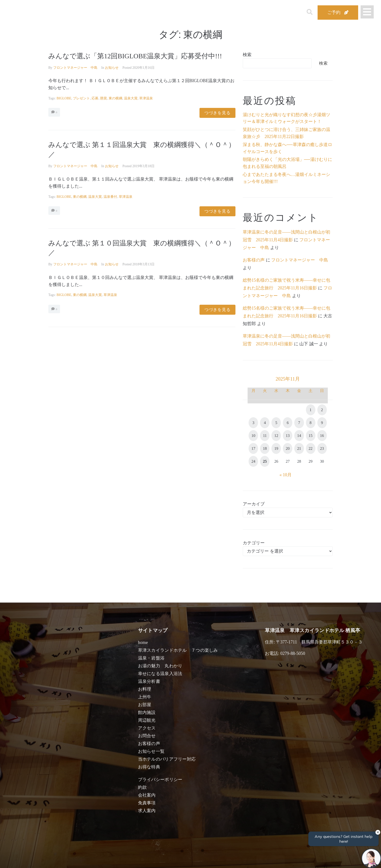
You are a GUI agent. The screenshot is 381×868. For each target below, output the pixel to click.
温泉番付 (110, 197)
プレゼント (81, 98)
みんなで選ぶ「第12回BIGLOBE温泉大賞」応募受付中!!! (135, 56)
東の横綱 (115, 98)
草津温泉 (146, 98)
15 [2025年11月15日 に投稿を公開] (311, 436)
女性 (215, 859)
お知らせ (112, 68)
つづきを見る (217, 113)
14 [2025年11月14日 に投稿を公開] (299, 436)
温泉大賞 (131, 98)
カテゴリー (254, 543)
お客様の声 (254, 260)
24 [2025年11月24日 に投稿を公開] (253, 461)
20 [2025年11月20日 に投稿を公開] (288, 448)
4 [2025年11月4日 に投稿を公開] (265, 423)
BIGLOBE (64, 98)
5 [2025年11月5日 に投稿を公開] (276, 423)
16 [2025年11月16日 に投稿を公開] (322, 436)
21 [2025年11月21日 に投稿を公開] (299, 448)
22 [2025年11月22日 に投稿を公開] (311, 448)
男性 (173, 859)
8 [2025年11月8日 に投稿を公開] (311, 423)
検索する (271, 861)
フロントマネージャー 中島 (75, 68)
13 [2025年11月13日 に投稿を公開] (288, 436)
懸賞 (104, 98)
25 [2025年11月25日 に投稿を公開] (265, 461)
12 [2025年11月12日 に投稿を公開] (276, 436)
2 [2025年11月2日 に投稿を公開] (322, 410)
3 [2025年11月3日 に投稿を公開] (253, 423)
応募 (95, 98)
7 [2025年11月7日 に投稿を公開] (299, 423)
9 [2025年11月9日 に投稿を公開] (322, 423)
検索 (247, 55)
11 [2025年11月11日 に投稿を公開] (265, 436)
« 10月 (286, 475)
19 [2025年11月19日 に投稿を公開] (276, 448)
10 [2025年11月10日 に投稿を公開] (253, 436)
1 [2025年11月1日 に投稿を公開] (311, 410)
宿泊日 (76, 859)
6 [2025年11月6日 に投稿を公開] (288, 423)
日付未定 (151, 860)
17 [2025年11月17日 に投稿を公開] (253, 448)
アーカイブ (254, 504)
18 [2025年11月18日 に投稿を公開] (265, 448)
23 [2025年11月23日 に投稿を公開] (322, 448)
